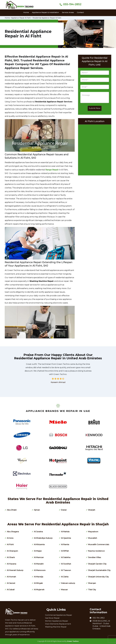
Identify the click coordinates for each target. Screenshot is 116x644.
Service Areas (68, 12)
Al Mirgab (38, 583)
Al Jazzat (11, 583)
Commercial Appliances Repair (59, 615)
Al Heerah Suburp (15, 570)
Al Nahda (65, 532)
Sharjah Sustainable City (99, 570)
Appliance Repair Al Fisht (21, 18)
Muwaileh (93, 538)
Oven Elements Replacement (58, 624)
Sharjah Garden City (97, 564)
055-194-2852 (72, 4)
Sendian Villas (95, 557)
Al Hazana (12, 564)
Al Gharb (11, 557)
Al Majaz (38, 551)
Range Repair (52, 170)
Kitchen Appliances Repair (57, 621)
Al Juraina (38, 532)
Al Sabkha (66, 557)
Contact (80, 12)
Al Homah (11, 577)
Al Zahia (65, 577)
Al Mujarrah (39, 590)
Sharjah (92, 510)
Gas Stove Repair (52, 618)
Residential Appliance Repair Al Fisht (47, 18)
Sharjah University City (98, 577)
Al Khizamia (39, 544)
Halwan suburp (68, 583)
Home (26, 12)
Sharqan (92, 583)
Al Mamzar (39, 557)
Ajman (37, 510)
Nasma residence (96, 551)
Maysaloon (93, 532)
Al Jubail (11, 590)
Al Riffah (65, 551)
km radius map (95, 149)
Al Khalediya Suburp (43, 538)
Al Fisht (10, 544)
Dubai (64, 510)
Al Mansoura (40, 570)
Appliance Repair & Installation (45, 12)
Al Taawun (66, 570)
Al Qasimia (66, 538)
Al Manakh (39, 564)
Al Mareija (39, 577)
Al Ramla (65, 544)
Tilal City (92, 590)
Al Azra (10, 538)
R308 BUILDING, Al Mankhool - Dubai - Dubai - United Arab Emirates (101, 625)
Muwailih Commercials (99, 544)
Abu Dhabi (12, 510)
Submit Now (95, 108)
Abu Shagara (13, 532)
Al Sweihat (66, 564)
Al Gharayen (12, 551)
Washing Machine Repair (56, 627)
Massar (64, 590)
